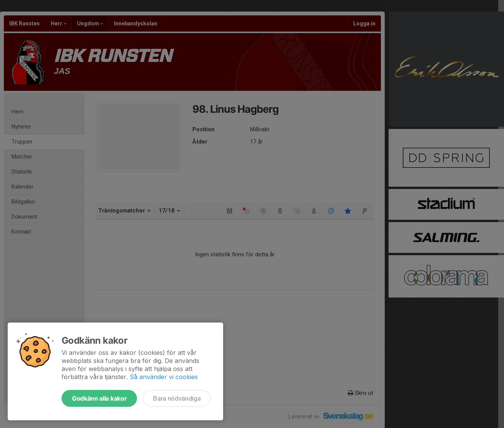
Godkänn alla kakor (99, 398)
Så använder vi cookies (164, 377)
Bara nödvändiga (177, 398)
